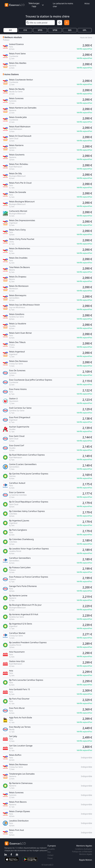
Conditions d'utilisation (83, 849)
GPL (85, 30)
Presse (50, 858)
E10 (25, 30)
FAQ (49, 852)
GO (10, 30)
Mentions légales (86, 854)
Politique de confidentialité (82, 852)
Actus (87, 3)
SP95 (40, 30)
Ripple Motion (86, 860)
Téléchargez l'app (36, 5)
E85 (70, 30)
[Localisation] (60, 23)
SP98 (55, 30)
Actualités (51, 849)
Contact (50, 855)
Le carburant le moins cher (63, 5)
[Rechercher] (67, 23)
